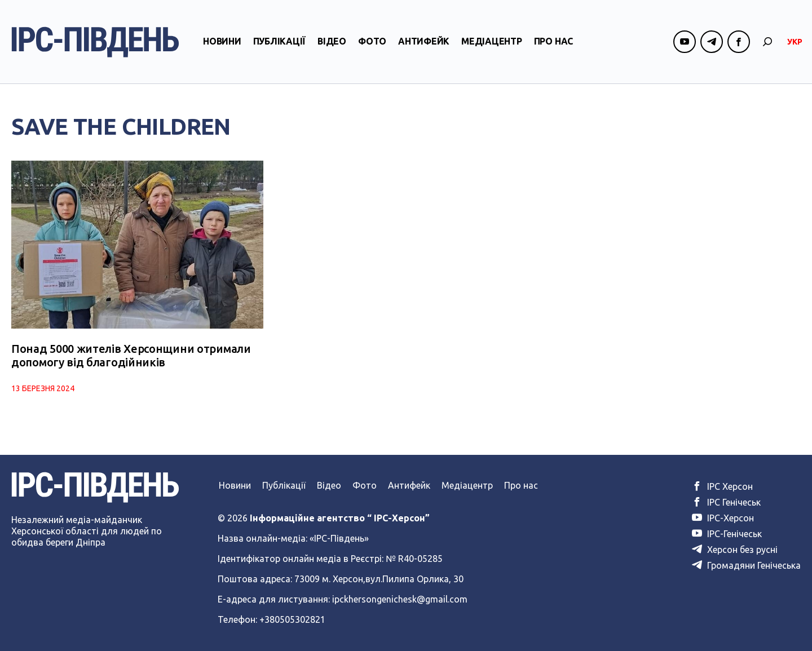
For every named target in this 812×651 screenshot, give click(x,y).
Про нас (553, 41)
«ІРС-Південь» (339, 538)
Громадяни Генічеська (746, 565)
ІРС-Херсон (723, 518)
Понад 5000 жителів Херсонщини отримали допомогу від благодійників (131, 355)
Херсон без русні (735, 550)
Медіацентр (492, 41)
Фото (372, 41)
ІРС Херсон (722, 486)
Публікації (280, 41)
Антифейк (424, 41)
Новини (222, 41)
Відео (332, 41)
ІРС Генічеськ (726, 502)
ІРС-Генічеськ (727, 534)
